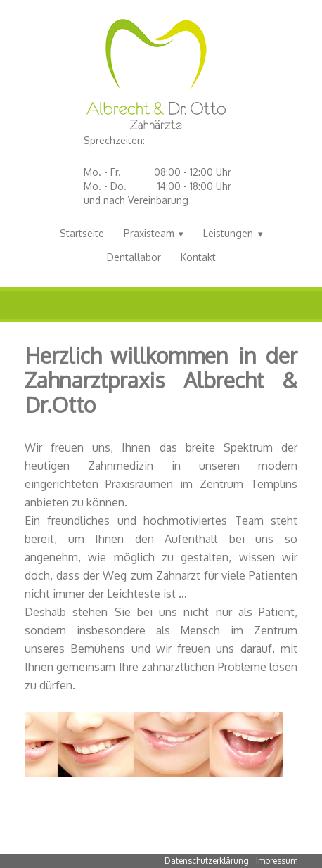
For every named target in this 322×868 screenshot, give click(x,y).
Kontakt (198, 257)
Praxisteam (149, 233)
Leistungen (228, 233)
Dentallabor (134, 257)
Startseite (82, 233)
